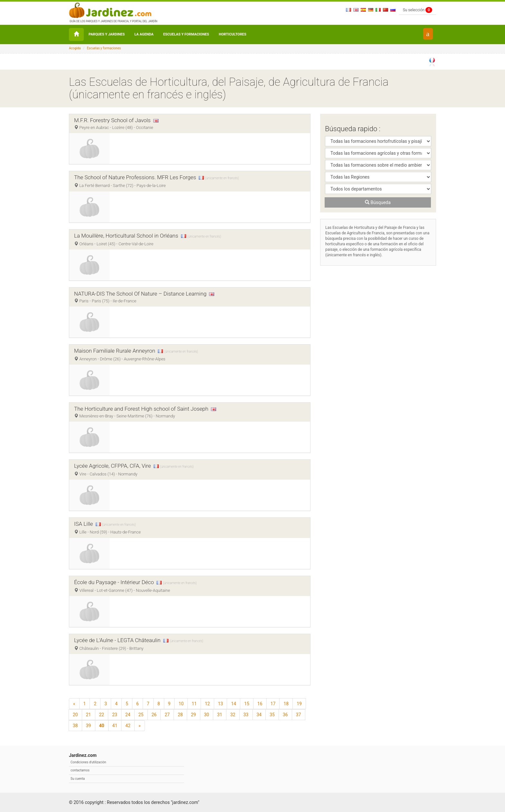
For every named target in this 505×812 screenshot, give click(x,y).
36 (285, 715)
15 (247, 704)
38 (75, 726)
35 (272, 715)
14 (233, 704)
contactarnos (80, 770)
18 (286, 704)
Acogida (75, 48)
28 (180, 715)
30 (207, 715)
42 (128, 726)
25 (141, 715)
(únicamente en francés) (222, 178)
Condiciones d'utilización (88, 762)
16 (260, 704)
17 (273, 704)
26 (154, 715)
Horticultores (233, 34)
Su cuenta (78, 779)
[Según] (140, 726)
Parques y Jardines (107, 34)
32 (233, 715)
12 (207, 704)
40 (102, 726)
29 (194, 715)
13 (221, 704)
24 (128, 715)
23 (115, 715)
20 (75, 715)
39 (89, 726)
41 (115, 726)
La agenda (144, 34)
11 (194, 704)
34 (259, 715)
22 (102, 715)
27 (167, 715)
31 (220, 715)
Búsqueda (378, 202)
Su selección (418, 10)
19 (299, 704)
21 (89, 715)
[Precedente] (74, 704)
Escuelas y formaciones (186, 34)
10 (181, 704)
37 (299, 715)
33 (246, 715)
